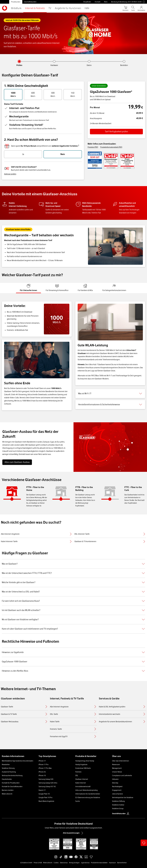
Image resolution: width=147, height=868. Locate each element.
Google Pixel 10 (44, 794)
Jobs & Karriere (117, 794)
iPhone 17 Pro (44, 765)
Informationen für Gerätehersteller (88, 794)
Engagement (117, 790)
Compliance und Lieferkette (122, 776)
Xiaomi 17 (42, 790)
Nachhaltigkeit (117, 787)
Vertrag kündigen (74, 863)
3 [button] (43, 124)
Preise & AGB (38, 863)
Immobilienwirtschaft (83, 787)
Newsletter (6, 765)
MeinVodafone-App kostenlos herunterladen (18, 761)
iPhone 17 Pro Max (45, 768)
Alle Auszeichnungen (73, 833)
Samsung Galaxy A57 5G (47, 787)
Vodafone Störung (8, 768)
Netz (106, 2)
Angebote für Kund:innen (68, 8)
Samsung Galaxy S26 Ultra (48, 783)
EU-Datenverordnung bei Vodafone (88, 798)
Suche (78, 801)
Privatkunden (16, 2)
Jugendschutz (85, 863)
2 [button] (132, 91)
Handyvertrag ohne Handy (85, 761)
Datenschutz (64, 863)
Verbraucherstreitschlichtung (12, 776)
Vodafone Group (118, 809)
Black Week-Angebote (46, 801)
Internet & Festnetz (35, 8)
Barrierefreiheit (122, 863)
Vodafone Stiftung (118, 801)
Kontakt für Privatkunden (11, 783)
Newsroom (116, 765)
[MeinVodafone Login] (141, 8)
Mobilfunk (16, 8)
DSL (77, 776)
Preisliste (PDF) (93, 147)
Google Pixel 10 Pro (45, 798)
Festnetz (78, 772)
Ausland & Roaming (9, 772)
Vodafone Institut (118, 805)
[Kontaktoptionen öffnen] (144, 843)
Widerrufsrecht (7, 794)
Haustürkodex (7, 779)
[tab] (28, 288)
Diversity (115, 783)
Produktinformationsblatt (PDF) (111, 147)
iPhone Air (42, 772)
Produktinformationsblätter (99, 863)
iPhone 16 (42, 776)
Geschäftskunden (30, 2)
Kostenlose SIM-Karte (83, 768)
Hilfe (87, 8)
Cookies (56, 863)
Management (117, 768)
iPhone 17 (42, 761)
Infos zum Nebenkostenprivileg (86, 790)
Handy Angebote (81, 765)
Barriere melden (8, 790)
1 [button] (79, 145)
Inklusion (115, 779)
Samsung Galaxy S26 (46, 779)
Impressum (112, 863)
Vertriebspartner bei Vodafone (123, 798)
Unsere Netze (117, 772)
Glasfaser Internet (82, 779)
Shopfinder (87, 2)
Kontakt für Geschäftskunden (12, 787)
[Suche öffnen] (133, 8)
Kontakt (98, 2)
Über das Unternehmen (121, 761)
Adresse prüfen (10, 174)
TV (50, 8)
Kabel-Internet (81, 783)
